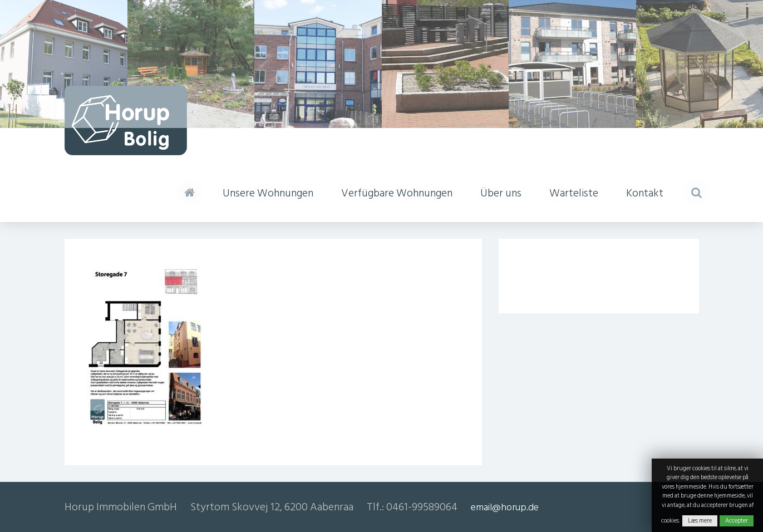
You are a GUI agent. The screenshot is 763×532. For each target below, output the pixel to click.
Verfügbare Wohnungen (397, 193)
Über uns (501, 193)
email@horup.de (505, 507)
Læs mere (700, 521)
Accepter (737, 521)
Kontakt (645, 193)
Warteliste (574, 193)
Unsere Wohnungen (268, 193)
